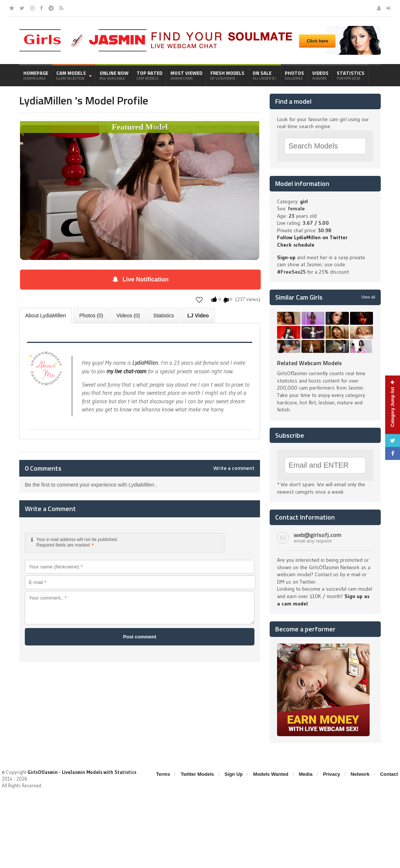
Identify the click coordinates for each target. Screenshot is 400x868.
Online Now (114, 75)
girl (304, 201)
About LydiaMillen (46, 316)
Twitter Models (197, 774)
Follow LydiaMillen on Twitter (312, 237)
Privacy (331, 774)
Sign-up (286, 257)
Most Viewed (186, 75)
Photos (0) (91, 316)
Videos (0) (128, 316)
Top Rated (149, 75)
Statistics (351, 75)
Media (306, 774)
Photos (294, 75)
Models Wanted (271, 774)
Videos (320, 75)
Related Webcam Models (309, 363)
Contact (389, 774)
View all (368, 297)
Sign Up (234, 774)
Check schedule (296, 245)
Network (360, 774)
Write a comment (234, 468)
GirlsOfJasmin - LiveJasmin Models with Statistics (82, 772)
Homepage (36, 75)
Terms (163, 774)
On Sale (265, 75)
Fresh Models (227, 75)
